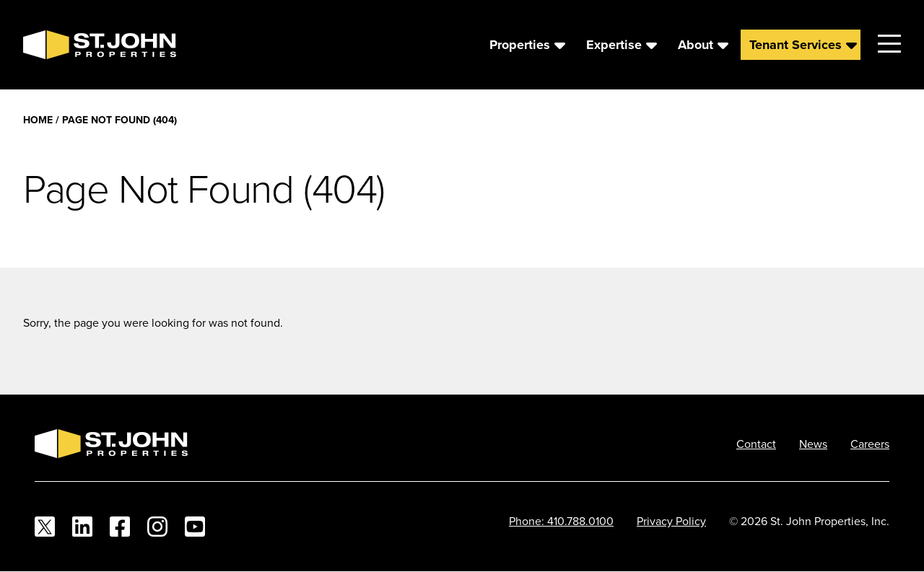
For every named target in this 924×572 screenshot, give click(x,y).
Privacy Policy (671, 521)
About (696, 45)
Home (38, 120)
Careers (870, 444)
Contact (756, 444)
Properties (520, 45)
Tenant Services (796, 45)
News (813, 444)
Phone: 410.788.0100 (561, 521)
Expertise (614, 45)
